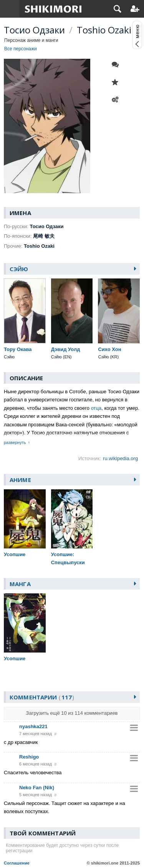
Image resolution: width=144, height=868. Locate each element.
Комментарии (42, 697)
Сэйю (19, 269)
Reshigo (29, 757)
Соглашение (17, 863)
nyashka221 (33, 726)
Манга (20, 584)
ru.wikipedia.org (120, 458)
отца (96, 408)
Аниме (20, 480)
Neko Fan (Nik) (37, 788)
